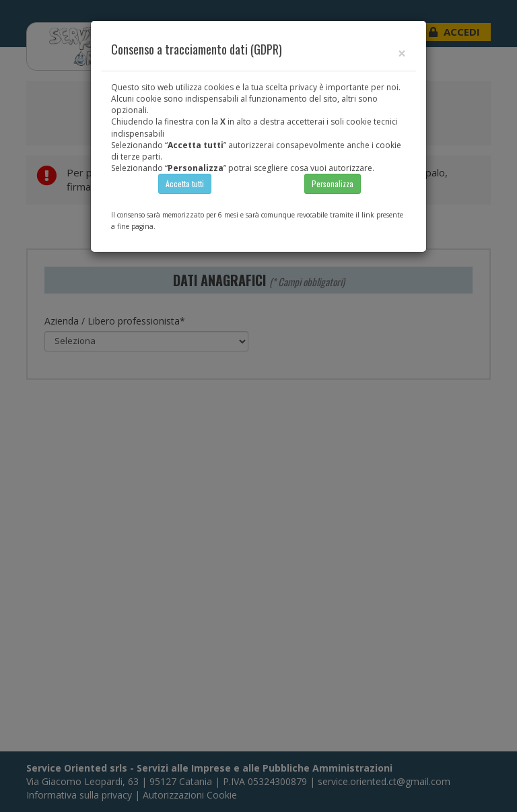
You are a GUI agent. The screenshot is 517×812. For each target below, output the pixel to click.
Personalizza (333, 183)
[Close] (402, 54)
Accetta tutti (185, 183)
